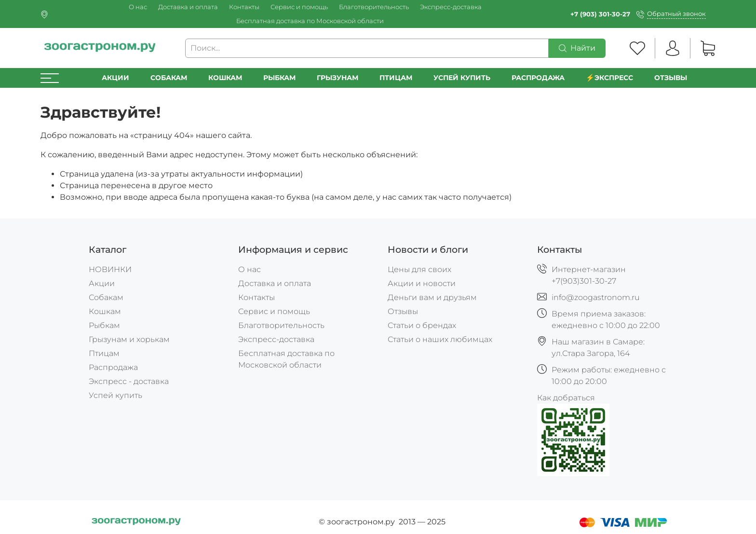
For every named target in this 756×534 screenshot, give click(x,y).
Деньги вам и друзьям (432, 297)
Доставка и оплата (188, 7)
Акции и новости (422, 283)
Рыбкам (279, 78)
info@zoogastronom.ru (596, 297)
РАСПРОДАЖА (538, 78)
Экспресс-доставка (451, 7)
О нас (138, 7)
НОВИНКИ (110, 269)
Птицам (396, 78)
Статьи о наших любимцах (440, 339)
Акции (115, 78)
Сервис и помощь (299, 7)
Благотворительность (374, 7)
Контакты (244, 7)
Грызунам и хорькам (129, 339)
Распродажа (113, 367)
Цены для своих (419, 269)
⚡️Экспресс (609, 78)
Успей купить (115, 395)
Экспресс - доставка (129, 381)
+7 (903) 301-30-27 (600, 14)
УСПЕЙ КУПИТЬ (462, 78)
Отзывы (671, 78)
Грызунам (337, 78)
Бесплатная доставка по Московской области (310, 21)
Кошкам (225, 78)
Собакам (169, 78)
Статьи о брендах (422, 325)
